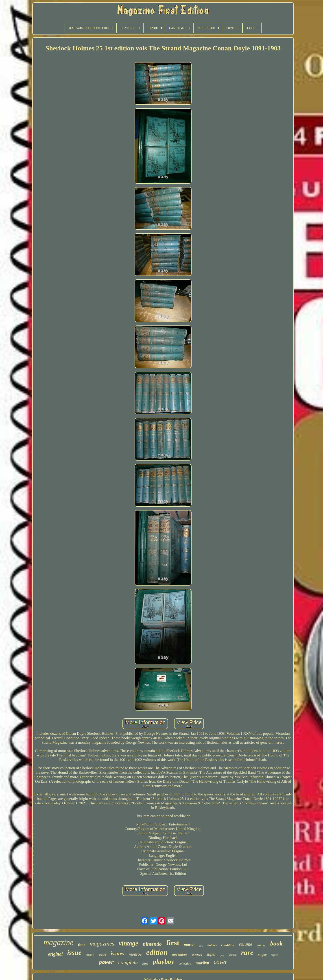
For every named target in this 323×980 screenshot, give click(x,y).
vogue (262, 955)
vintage (128, 943)
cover (220, 962)
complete (128, 962)
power (106, 963)
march (189, 945)
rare (247, 952)
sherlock (197, 955)
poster (261, 946)
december (180, 954)
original (55, 954)
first (173, 943)
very (201, 946)
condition (228, 945)
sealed (102, 955)
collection (185, 964)
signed (275, 955)
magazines (102, 944)
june (145, 963)
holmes (212, 945)
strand (90, 955)
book (277, 943)
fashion (232, 955)
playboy (164, 962)
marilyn (202, 963)
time (82, 945)
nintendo (152, 944)
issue (74, 953)
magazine (58, 942)
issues (117, 953)
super (211, 954)
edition (157, 952)
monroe (135, 954)
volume (246, 944)
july (222, 955)
